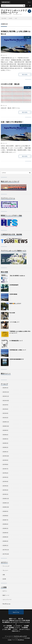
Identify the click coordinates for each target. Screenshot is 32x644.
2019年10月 (6, 456)
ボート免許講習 (8, 626)
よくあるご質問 (6, 629)
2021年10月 (6, 401)
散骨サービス (13, 619)
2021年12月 (6, 392)
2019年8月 (5, 464)
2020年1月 (5, 452)
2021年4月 (5, 413)
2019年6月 (5, 473)
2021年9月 (5, 405)
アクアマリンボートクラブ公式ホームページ (14, 11)
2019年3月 (5, 486)
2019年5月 (5, 477)
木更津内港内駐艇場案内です (17, 359)
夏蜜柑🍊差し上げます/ (15, 303)
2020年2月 (5, 447)
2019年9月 (5, 460)
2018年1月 (5, 545)
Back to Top (16, 612)
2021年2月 (5, 418)
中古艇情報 (25, 627)
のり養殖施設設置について (16, 341)
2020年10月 (6, 426)
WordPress (21, 640)
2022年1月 (5, 388)
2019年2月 (5, 490)
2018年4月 (5, 533)
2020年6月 (5, 435)
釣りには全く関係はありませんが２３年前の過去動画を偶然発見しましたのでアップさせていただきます (16, 622)
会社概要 (26, 626)
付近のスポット (16, 631)
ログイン (5, 591)
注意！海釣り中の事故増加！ (12, 122)
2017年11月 (6, 550)
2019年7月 (5, 469)
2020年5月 (5, 439)
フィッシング (26, 125)
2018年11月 (6, 503)
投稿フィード (6, 595)
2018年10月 (6, 507)
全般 (28, 37)
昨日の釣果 (12, 313)
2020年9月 (5, 430)
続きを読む (25, 74)
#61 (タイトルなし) (25, 629)
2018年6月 (5, 524)
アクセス (15, 629)
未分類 (4, 579)
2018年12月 (6, 499)
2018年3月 (5, 537)
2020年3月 (5, 443)
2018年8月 (5, 516)
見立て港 (21, 619)
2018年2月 (5, 541)
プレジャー (5, 570)
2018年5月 (5, 528)
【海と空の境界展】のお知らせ (17, 276)
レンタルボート (18, 626)
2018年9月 (5, 511)
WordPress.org (6, 604)
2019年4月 (5, 482)
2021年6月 (5, 409)
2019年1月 (5, 494)
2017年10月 (6, 554)
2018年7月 (5, 520)
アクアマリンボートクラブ (20, 636)
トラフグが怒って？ (14, 322)
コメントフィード (7, 600)
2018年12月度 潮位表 (10, 84)
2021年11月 (6, 396)
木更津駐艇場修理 (14, 285)
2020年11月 (6, 422)
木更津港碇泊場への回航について (18, 350)
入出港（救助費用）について (12, 627)
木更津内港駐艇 (13, 294)
